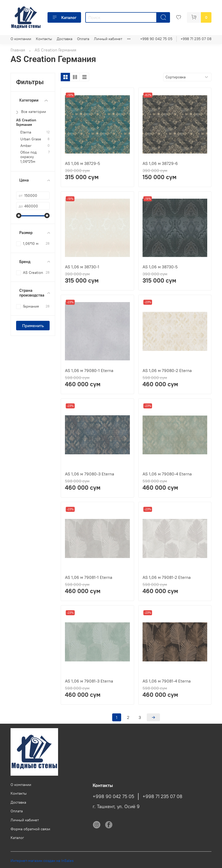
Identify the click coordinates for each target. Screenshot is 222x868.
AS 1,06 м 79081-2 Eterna (167, 577)
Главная (18, 50)
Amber (26, 146)
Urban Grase (31, 139)
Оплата (83, 39)
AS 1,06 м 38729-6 (160, 163)
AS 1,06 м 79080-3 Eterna (89, 474)
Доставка (65, 39)
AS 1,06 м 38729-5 (82, 163)
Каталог (64, 17)
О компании (21, 39)
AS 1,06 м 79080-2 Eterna (167, 370)
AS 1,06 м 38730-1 (82, 267)
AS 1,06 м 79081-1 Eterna (89, 577)
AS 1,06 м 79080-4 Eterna (167, 474)
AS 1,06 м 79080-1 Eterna (89, 370)
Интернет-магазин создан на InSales (42, 861)
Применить (33, 326)
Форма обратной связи (30, 829)
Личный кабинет (108, 39)
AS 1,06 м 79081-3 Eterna (89, 681)
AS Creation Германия (26, 122)
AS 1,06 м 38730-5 (160, 267)
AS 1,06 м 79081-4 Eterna (167, 681)
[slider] (19, 216)
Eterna (26, 132)
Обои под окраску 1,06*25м (29, 157)
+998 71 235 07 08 (196, 39)
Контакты (44, 39)
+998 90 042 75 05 (156, 39)
